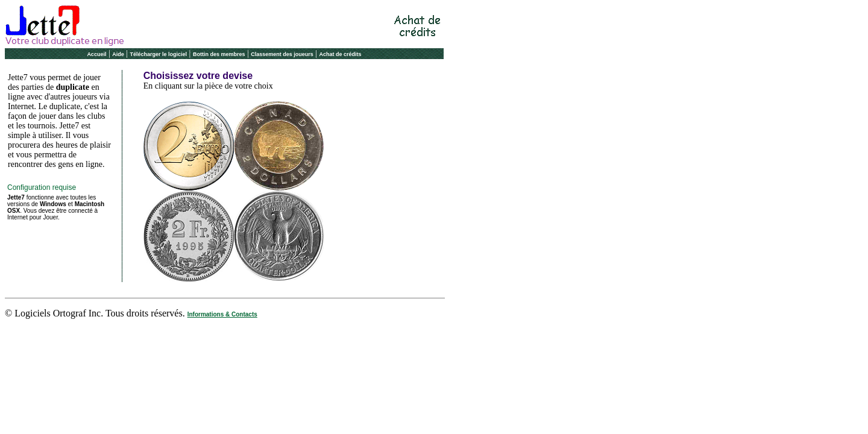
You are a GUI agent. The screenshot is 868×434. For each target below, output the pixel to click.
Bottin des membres (219, 54)
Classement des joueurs (282, 54)
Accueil (96, 54)
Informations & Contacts (222, 314)
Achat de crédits (341, 54)
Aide (118, 54)
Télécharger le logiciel (159, 54)
